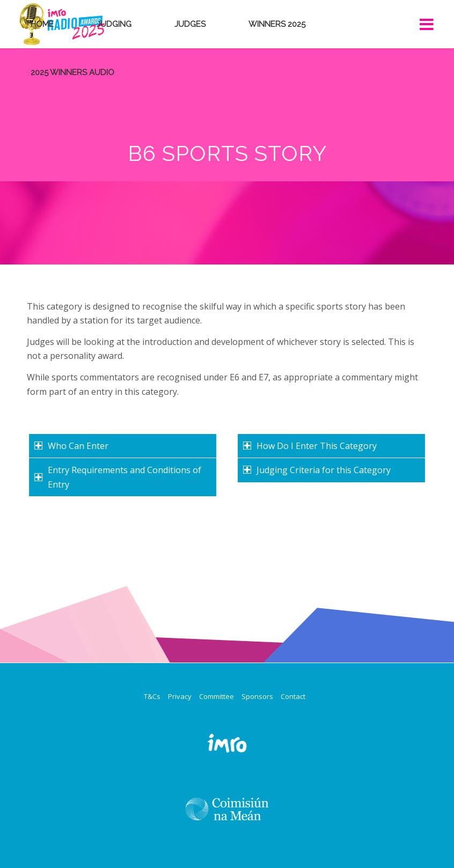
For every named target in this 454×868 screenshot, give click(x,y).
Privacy (180, 696)
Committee (217, 696)
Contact (293, 696)
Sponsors (257, 696)
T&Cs (152, 696)
